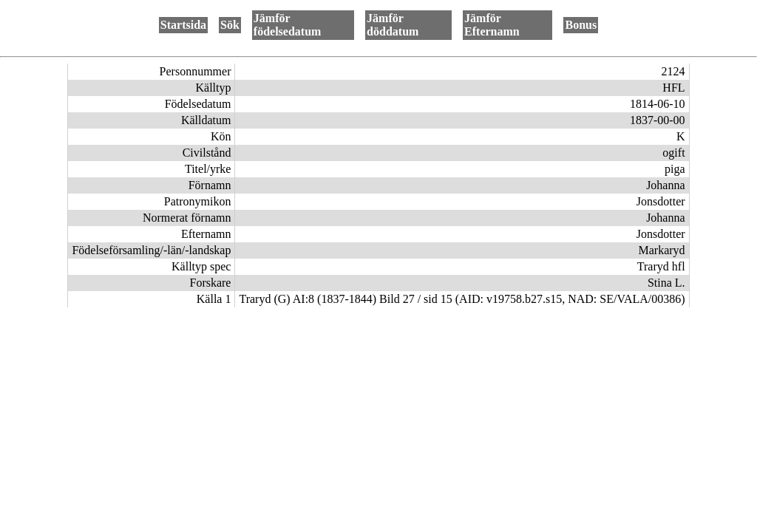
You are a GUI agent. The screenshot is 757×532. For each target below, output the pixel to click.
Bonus (581, 25)
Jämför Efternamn (492, 25)
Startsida (183, 25)
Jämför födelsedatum (288, 25)
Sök (230, 25)
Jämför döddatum (393, 25)
